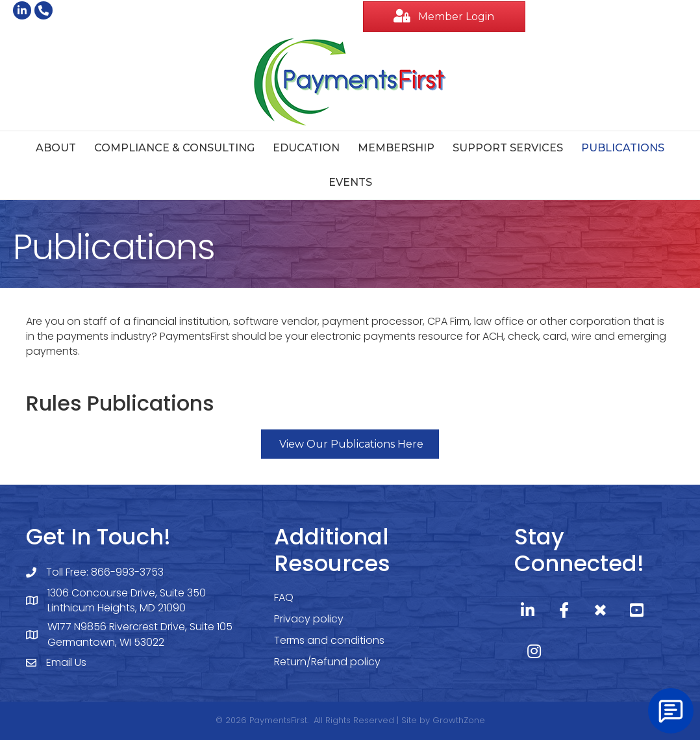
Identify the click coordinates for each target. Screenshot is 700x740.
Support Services (508, 148)
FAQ (284, 597)
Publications (623, 148)
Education (306, 148)
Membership (396, 148)
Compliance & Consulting (174, 148)
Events (350, 182)
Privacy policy (309, 619)
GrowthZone (459, 720)
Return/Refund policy (327, 662)
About (56, 148)
